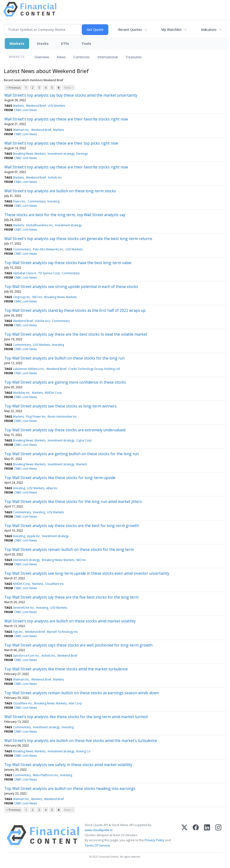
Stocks (43, 43)
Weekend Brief (36, 106)
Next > (69, 88)
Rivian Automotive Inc (62, 417)
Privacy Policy (154, 840)
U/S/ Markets (56, 106)
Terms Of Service (97, 845)
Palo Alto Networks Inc (48, 249)
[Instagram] (218, 835)
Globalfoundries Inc (39, 225)
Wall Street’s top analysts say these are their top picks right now (61, 143)
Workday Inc (21, 393)
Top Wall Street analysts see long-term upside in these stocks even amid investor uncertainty (87, 573)
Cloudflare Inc (54, 584)
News (61, 57)
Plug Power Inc (36, 417)
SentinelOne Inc (23, 608)
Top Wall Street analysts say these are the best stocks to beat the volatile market (76, 334)
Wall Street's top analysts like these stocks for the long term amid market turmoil (76, 717)
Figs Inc (18, 632)
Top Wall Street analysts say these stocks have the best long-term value (68, 263)
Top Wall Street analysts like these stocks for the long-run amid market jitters (73, 501)
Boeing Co (83, 751)
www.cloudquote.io (99, 830)
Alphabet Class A (25, 273)
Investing (53, 201)
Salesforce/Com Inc (26, 656)
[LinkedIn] (207, 835)
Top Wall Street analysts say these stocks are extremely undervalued (65, 430)
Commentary (37, 201)
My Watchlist (171, 30)
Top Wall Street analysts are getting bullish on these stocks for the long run (72, 454)
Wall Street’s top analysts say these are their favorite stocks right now (66, 119)
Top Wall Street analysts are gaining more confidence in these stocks (65, 382)
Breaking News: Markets (29, 154)
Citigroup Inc (22, 297)
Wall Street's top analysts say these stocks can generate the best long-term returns (78, 239)
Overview (42, 57)
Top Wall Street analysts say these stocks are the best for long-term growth (72, 526)
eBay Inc (52, 488)
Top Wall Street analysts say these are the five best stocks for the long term (71, 597)
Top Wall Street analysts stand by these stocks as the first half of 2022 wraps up (75, 310)
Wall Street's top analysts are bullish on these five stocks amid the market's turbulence (81, 741)
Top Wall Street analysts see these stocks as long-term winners (61, 406)
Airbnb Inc (55, 177)
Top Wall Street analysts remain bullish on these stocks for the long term (69, 549)
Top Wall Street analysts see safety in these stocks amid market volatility (68, 765)
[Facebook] (196, 835)
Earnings (82, 154)
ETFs (65, 43)
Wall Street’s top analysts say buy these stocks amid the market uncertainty (71, 95)
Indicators (209, 30)
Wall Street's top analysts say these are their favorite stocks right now (66, 167)
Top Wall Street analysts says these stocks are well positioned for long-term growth (78, 645)
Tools (86, 43)
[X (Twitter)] (184, 835)
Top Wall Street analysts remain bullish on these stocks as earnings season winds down (82, 693)
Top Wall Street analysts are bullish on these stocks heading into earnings (70, 788)
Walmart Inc (21, 130)
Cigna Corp (84, 440)
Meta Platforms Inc (46, 775)
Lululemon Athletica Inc (29, 369)
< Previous (13, 88)
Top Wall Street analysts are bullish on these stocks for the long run (64, 358)
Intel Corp (75, 703)
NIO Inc (37, 297)
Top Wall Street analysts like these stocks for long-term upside (60, 478)
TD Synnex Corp (49, 273)
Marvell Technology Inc (62, 632)
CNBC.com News (25, 110)
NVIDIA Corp (53, 393)
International (108, 57)
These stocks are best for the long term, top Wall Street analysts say (65, 215)
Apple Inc (34, 536)
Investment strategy (61, 154)
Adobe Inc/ (43, 321)
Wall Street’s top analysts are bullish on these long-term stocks (60, 191)
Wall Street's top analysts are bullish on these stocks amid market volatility (70, 621)
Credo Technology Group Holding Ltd (94, 369)
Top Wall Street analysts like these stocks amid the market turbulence (66, 669)
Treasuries (134, 57)
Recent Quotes (130, 30)
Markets (17, 43)
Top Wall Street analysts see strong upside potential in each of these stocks (71, 287)
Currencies (82, 57)
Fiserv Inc (19, 201)
